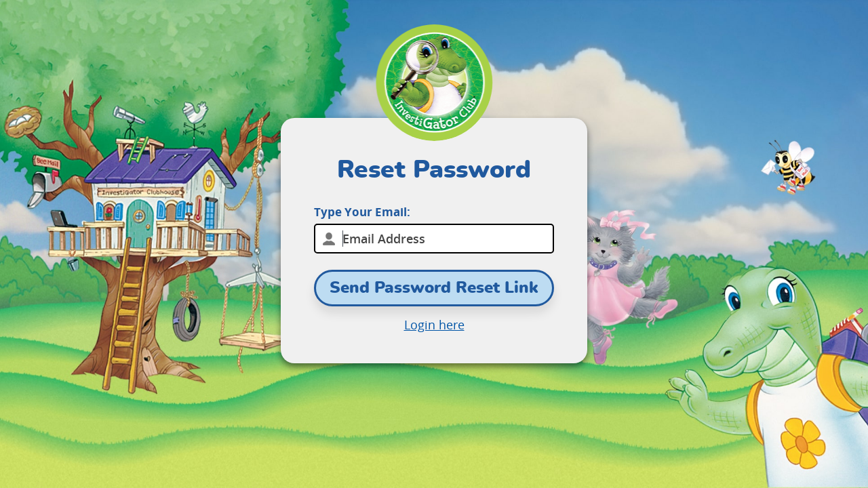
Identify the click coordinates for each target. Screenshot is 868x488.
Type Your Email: (362, 212)
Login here (434, 325)
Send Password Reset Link (434, 288)
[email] (434, 239)
